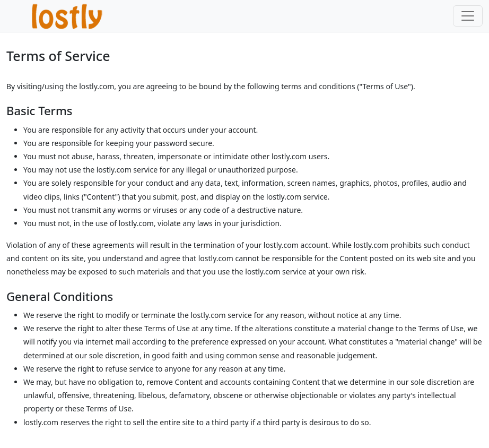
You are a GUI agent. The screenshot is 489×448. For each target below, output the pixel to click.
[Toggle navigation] (468, 16)
